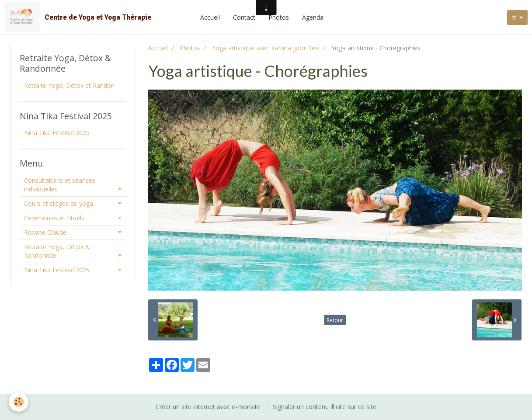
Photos (279, 17)
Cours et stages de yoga (59, 203)
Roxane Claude (45, 232)
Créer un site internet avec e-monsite (208, 407)
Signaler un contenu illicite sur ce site (325, 407)
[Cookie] (19, 402)
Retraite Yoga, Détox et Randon (69, 85)
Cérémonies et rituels (54, 218)
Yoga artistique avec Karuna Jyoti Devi (266, 48)
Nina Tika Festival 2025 (57, 133)
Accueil (210, 17)
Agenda (313, 17)
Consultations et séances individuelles (60, 185)
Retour (335, 320)
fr (514, 17)
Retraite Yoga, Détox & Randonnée (57, 251)
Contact (244, 17)
